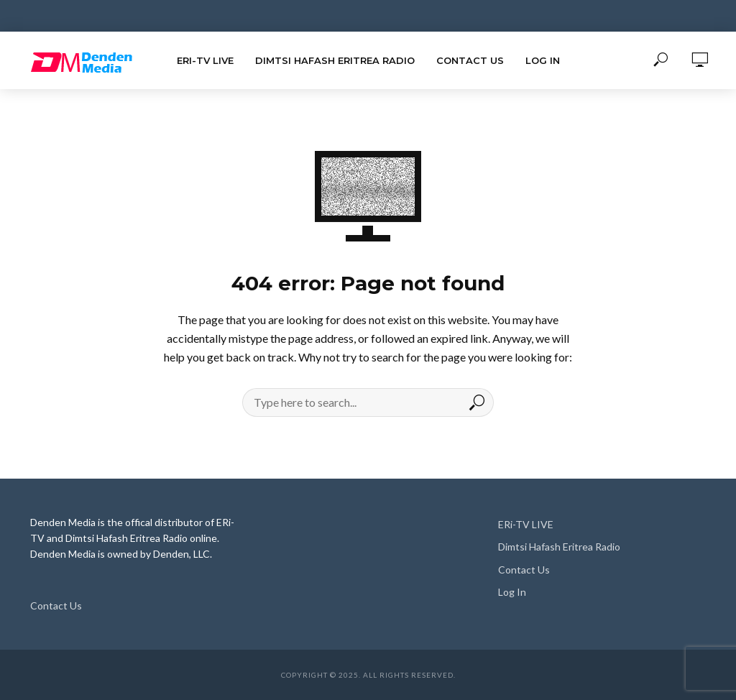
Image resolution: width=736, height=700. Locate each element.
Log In (543, 60)
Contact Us (470, 60)
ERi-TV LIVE (205, 60)
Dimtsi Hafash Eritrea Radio (335, 60)
